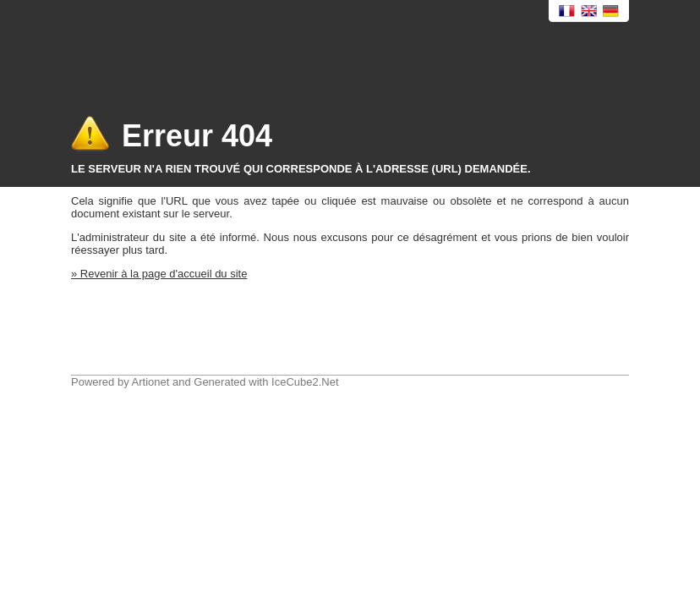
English (589, 11)
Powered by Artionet (120, 382)
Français (567, 11)
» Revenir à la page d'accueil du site (159, 274)
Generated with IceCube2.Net (266, 382)
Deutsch (611, 11)
